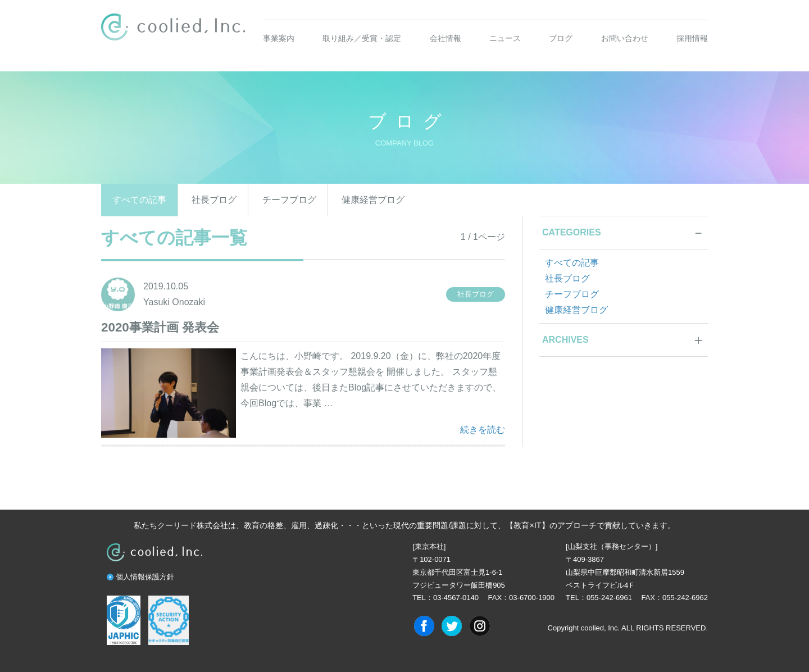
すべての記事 (139, 200)
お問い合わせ (625, 38)
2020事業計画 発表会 (160, 327)
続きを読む (483, 428)
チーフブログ (289, 200)
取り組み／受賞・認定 (362, 38)
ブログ (561, 38)
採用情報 (692, 38)
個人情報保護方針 (145, 577)
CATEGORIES (572, 232)
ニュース (505, 38)
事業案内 (279, 38)
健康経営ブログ (373, 200)
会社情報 (446, 38)
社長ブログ (214, 200)
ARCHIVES (565, 340)
